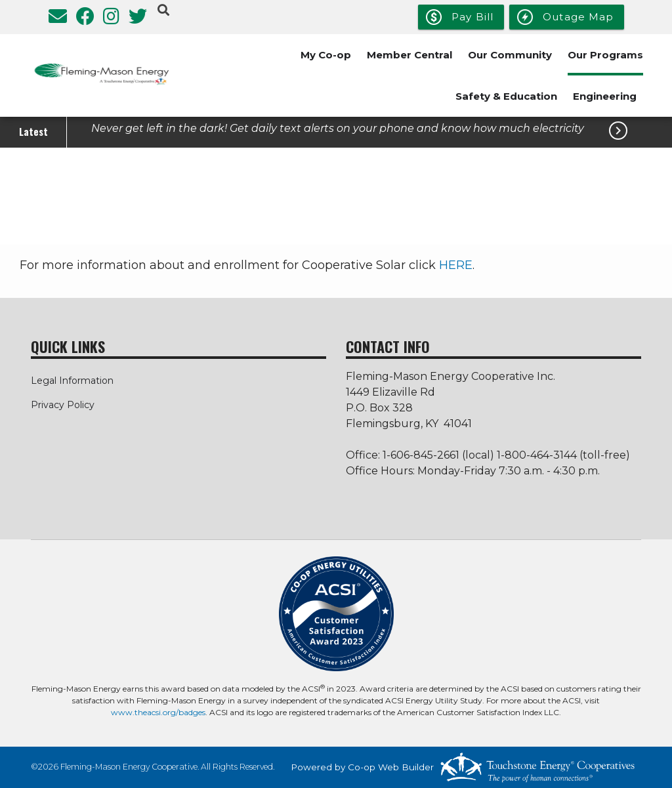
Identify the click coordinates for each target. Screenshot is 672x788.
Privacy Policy (63, 405)
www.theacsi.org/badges (158, 712)
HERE (456, 265)
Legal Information (72, 381)
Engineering (605, 96)
